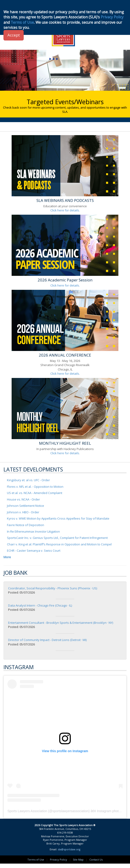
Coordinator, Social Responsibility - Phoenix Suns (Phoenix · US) (53, 588)
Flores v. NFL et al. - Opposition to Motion (35, 487)
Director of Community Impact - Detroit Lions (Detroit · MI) (47, 640)
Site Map (78, 860)
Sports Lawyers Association (27, 811)
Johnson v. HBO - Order (23, 512)
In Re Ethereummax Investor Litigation (33, 531)
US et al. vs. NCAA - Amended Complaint (35, 493)
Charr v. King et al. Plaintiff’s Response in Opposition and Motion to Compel (59, 544)
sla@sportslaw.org (69, 849)
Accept (14, 35)
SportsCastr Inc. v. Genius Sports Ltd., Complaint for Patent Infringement (57, 538)
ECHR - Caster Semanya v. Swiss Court (34, 551)
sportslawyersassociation (71, 811)
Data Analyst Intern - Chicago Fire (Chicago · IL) (40, 605)
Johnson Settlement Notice (26, 506)
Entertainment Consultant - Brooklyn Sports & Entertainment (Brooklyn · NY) (61, 623)
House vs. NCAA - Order (23, 499)
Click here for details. (65, 210)
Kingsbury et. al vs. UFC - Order (28, 480)
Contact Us (96, 860)
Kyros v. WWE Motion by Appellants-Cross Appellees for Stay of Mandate (58, 518)
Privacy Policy (58, 860)
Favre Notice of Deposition (26, 525)
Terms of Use (36, 860)
